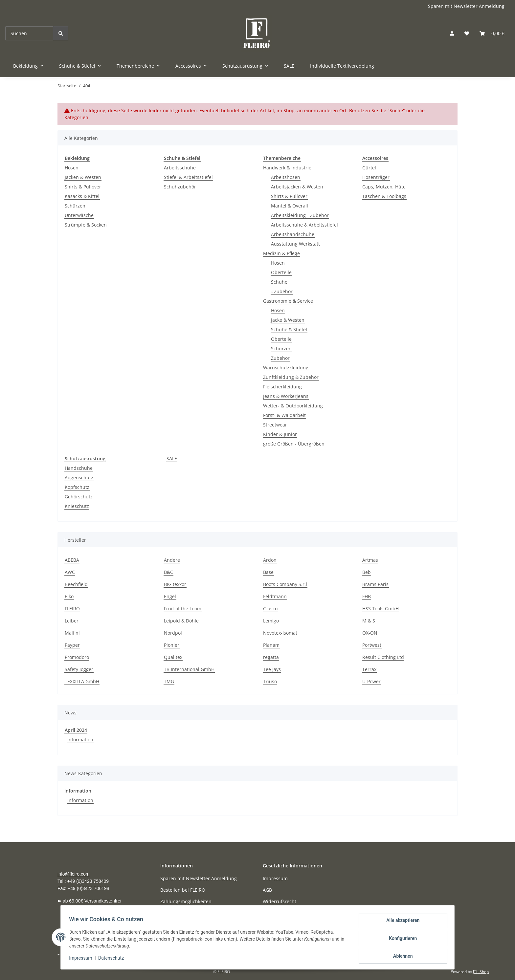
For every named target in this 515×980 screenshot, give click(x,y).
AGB (267, 890)
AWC (70, 572)
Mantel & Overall (290, 206)
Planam (271, 645)
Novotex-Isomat (280, 633)
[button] (452, 33)
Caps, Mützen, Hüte (384, 187)
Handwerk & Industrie (287, 168)
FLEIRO (72, 609)
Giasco (270, 609)
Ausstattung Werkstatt (295, 244)
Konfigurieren (401, 940)
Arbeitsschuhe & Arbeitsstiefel (304, 225)
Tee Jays (272, 669)
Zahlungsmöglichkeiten (186, 901)
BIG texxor (175, 584)
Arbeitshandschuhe (293, 234)
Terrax (369, 669)
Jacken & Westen (83, 177)
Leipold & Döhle (181, 621)
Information (80, 740)
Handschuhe (79, 468)
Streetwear (275, 425)
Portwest (372, 645)
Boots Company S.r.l (285, 584)
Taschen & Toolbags (384, 196)
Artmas (370, 560)
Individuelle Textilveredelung (342, 66)
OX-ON (370, 633)
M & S (369, 621)
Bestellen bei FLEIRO (183, 890)
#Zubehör (282, 291)
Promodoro (77, 657)
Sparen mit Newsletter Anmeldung (466, 6)
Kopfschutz (77, 487)
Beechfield (76, 584)
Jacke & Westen (288, 320)
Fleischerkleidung (282, 387)
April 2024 (76, 730)
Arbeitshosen (286, 177)
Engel (170, 596)
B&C (168, 572)
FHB (367, 596)
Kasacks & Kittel (82, 196)
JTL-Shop (481, 972)
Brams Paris (375, 584)
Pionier (172, 645)
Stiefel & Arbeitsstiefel (188, 177)
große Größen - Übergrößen (294, 444)
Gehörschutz (79, 497)
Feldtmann (275, 596)
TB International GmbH (189, 669)
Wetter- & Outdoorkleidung (293, 406)
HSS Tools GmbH (381, 609)
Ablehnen (401, 957)
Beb (367, 572)
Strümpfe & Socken (86, 225)
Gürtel (369, 168)
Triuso (270, 681)
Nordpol (173, 633)
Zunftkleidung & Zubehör (291, 377)
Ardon (270, 560)
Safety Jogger (79, 669)
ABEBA (72, 560)
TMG (169, 681)
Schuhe (279, 282)
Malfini (72, 633)
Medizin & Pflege (281, 253)
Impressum (83, 960)
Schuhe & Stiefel (289, 329)
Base (268, 572)
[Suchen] (29, 33)
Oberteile (281, 272)
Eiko (69, 596)
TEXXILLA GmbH (82, 681)
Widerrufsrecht (280, 901)
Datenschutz (113, 960)
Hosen (72, 168)
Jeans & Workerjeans (286, 396)
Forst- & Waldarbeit (284, 415)
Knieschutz (77, 506)
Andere (172, 560)
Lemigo (271, 621)
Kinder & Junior (280, 434)
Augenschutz (79, 478)
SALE (172, 458)
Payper (72, 645)
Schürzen (75, 206)
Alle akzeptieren (401, 923)
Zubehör (280, 358)
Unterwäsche (79, 215)
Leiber (72, 621)
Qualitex (173, 657)
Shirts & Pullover (83, 187)
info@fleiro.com (73, 874)
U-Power (371, 681)
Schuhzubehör (180, 187)
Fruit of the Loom (183, 609)
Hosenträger (376, 177)
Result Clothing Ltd (383, 657)
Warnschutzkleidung (286, 368)
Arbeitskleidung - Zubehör (300, 215)
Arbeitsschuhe (180, 168)
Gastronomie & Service (288, 301)
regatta (271, 657)
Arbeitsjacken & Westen (297, 187)
